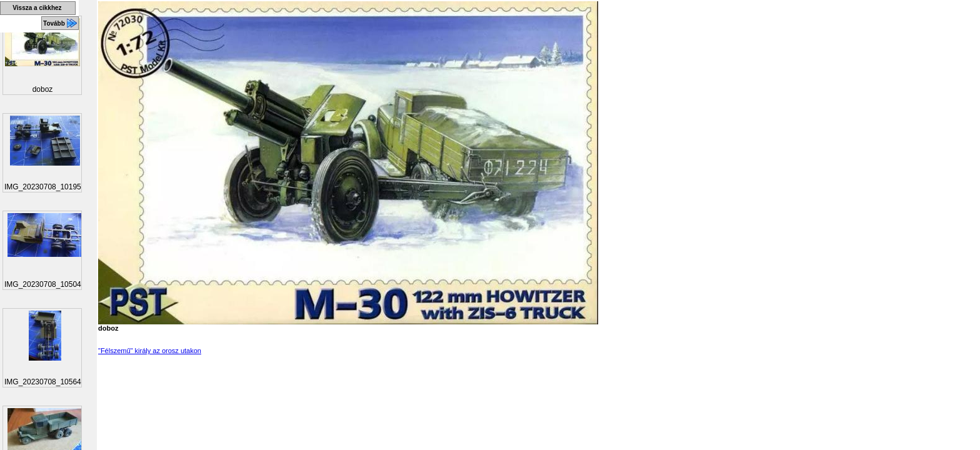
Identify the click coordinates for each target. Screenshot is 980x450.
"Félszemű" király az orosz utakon (150, 351)
